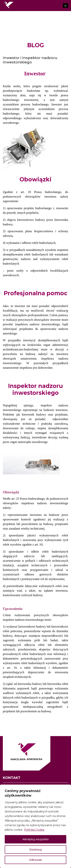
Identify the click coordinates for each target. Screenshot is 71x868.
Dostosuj (35, 850)
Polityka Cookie (34, 830)
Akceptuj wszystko (36, 839)
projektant (61, 414)
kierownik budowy (34, 414)
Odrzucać (36, 860)
